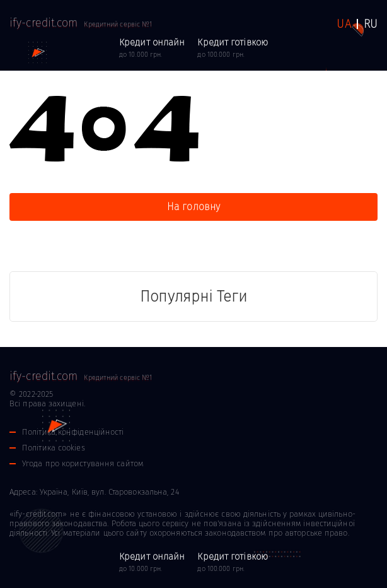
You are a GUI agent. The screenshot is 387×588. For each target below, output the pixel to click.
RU (371, 24)
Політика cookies (54, 448)
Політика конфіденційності (73, 432)
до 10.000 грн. (152, 47)
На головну (193, 207)
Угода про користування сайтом (83, 463)
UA (344, 24)
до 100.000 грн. (233, 47)
